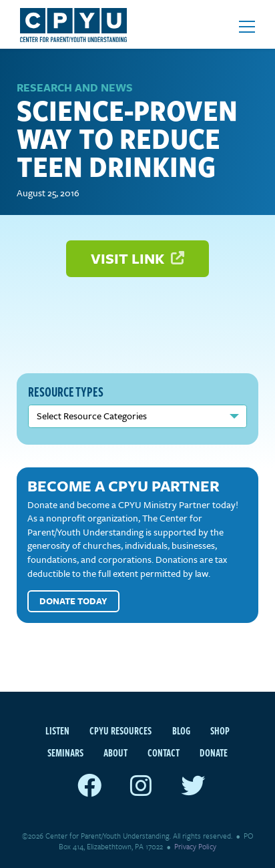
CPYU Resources (120, 730)
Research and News (75, 87)
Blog (181, 730)
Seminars (65, 752)
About (115, 752)
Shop (220, 730)
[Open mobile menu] (247, 27)
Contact (164, 752)
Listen (57, 730)
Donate (214, 752)
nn (137, 416)
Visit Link (137, 258)
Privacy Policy (195, 846)
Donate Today (73, 601)
